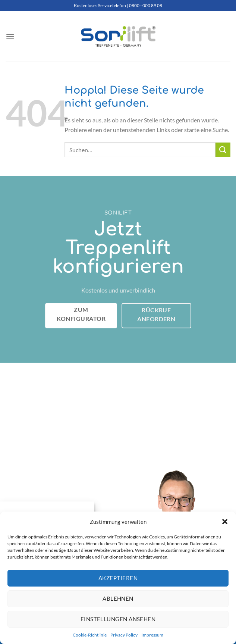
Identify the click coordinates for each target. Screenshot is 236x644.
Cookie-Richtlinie (90, 635)
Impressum (152, 635)
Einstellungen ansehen (118, 619)
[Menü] (10, 36)
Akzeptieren (118, 578)
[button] (225, 522)
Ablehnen (118, 598)
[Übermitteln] (223, 150)
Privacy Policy (124, 635)
